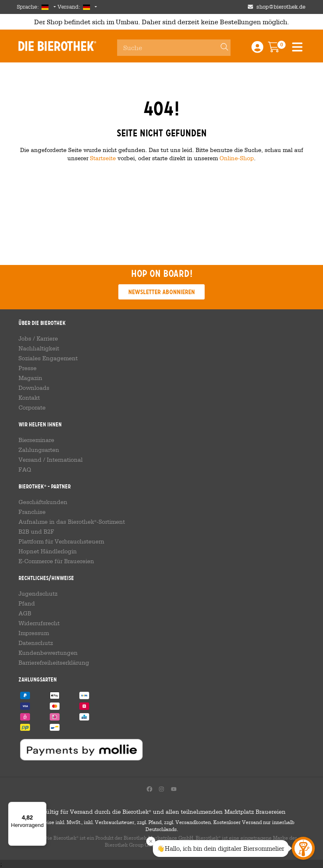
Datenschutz (36, 643)
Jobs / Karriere (38, 338)
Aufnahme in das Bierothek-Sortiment (72, 522)
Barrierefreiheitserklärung (54, 663)
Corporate (32, 408)
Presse (28, 368)
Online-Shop (237, 158)
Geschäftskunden (43, 502)
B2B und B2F (36, 532)
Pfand (27, 603)
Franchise (32, 512)
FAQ (25, 470)
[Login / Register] (257, 50)
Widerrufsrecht (39, 623)
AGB (25, 613)
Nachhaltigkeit (39, 348)
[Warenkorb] (280, 50)
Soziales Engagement (48, 358)
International (65, 460)
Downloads (34, 388)
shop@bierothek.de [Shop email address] (281, 7)
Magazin (30, 378)
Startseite (103, 158)
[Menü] (42, 807)
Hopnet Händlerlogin (48, 551)
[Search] (221, 48)
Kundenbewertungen (48, 653)
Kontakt (29, 398)
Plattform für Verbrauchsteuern (61, 541)
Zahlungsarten (39, 450)
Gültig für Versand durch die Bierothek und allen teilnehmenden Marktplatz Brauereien (162, 812)
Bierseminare (36, 440)
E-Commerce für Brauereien (56, 561)
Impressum (34, 633)
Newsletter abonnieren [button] (161, 292)
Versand (30, 460)
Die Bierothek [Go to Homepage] (57, 46)
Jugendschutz (38, 594)
